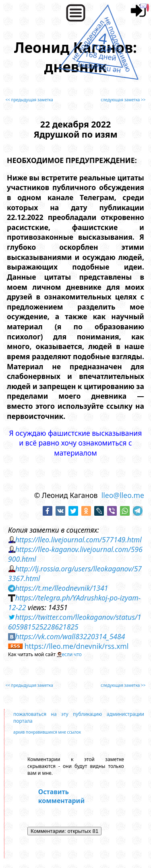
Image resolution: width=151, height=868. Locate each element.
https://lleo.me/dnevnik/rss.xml (77, 646)
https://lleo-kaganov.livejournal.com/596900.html (75, 554)
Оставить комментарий (61, 796)
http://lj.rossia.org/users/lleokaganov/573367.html (75, 573)
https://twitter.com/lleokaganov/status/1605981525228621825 (75, 622)
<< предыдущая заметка (29, 100)
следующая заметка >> (123, 100)
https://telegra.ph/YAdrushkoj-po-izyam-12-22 (74, 602)
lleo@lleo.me (123, 495)
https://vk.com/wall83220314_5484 (70, 636)
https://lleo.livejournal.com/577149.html (79, 540)
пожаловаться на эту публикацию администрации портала (79, 717)
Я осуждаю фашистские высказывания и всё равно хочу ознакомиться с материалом (76, 443)
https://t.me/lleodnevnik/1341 (62, 588)
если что (72, 654)
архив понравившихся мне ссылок (47, 732)
